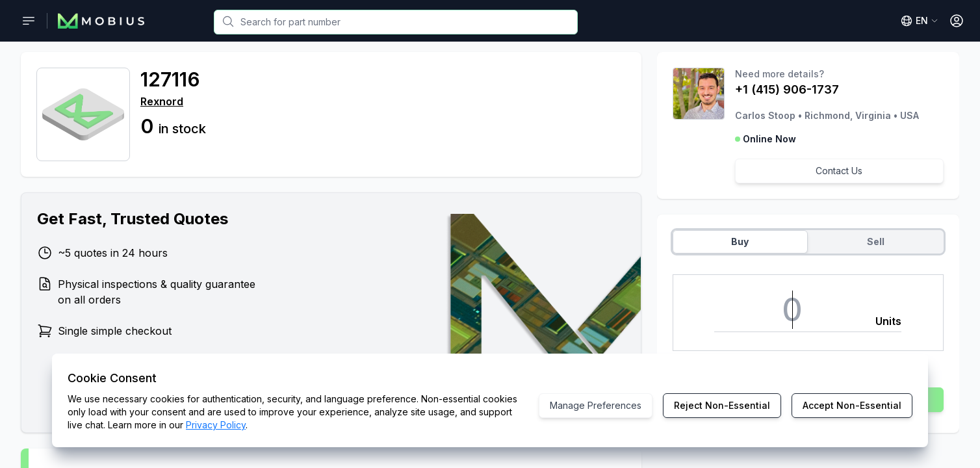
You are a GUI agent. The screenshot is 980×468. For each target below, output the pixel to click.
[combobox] (396, 22)
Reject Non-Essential (722, 405)
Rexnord (162, 101)
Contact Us (839, 171)
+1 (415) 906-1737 (787, 89)
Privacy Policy (216, 425)
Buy (740, 241)
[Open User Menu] (957, 21)
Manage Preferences (596, 405)
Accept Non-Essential (852, 405)
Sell (876, 241)
